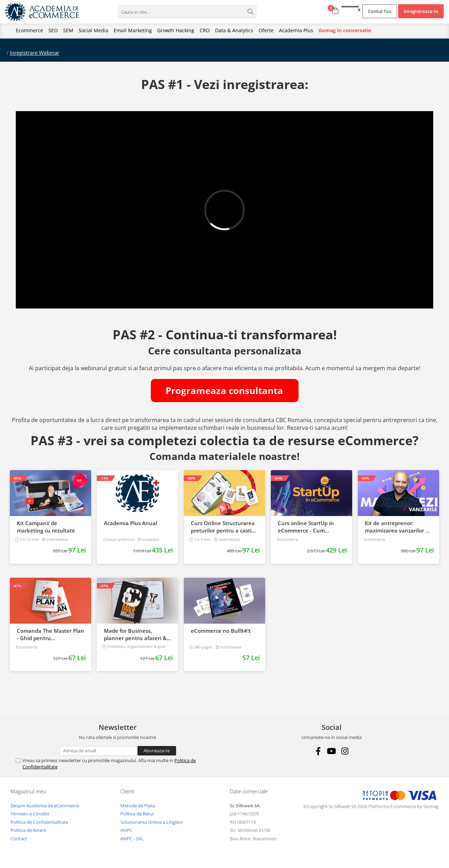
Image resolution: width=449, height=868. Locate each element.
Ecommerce (29, 30)
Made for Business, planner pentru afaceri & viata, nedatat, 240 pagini (136, 635)
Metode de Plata (138, 806)
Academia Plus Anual (130, 523)
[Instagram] (345, 751)
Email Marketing (133, 30)
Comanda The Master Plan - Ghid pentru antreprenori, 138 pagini (51, 635)
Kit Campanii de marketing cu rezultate (46, 527)
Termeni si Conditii (30, 814)
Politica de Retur (137, 814)
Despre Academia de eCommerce (45, 806)
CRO (205, 30)
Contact (19, 839)
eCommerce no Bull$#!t (221, 631)
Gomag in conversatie (345, 30)
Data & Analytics (234, 30)
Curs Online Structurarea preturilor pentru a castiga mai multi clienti (224, 527)
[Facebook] (318, 751)
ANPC (126, 830)
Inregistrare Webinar (35, 53)
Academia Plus (296, 30)
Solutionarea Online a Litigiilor (152, 822)
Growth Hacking (176, 30)
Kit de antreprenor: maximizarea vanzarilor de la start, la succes (398, 527)
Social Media (93, 30)
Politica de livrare (28, 830)
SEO (53, 30)
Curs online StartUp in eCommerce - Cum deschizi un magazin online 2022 (306, 527)
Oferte (266, 30)
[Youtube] (332, 751)
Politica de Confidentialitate (39, 822)
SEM (68, 30)
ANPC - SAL (132, 839)
